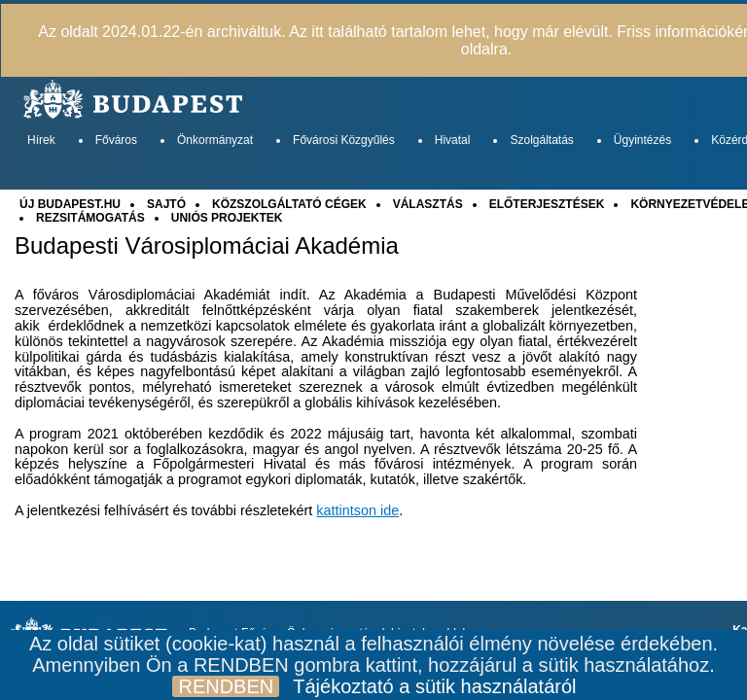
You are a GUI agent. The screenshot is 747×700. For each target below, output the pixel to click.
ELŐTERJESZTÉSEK (547, 204)
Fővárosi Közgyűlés (344, 140)
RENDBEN (226, 686)
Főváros (116, 140)
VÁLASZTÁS (428, 204)
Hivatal (453, 140)
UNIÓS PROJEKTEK (227, 218)
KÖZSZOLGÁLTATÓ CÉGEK (289, 204)
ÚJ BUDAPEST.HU (70, 204)
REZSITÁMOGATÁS (90, 218)
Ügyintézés (642, 140)
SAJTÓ (166, 204)
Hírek (41, 140)
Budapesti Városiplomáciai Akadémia (207, 246)
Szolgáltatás (541, 140)
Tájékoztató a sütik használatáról (434, 686)
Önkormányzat (215, 140)
